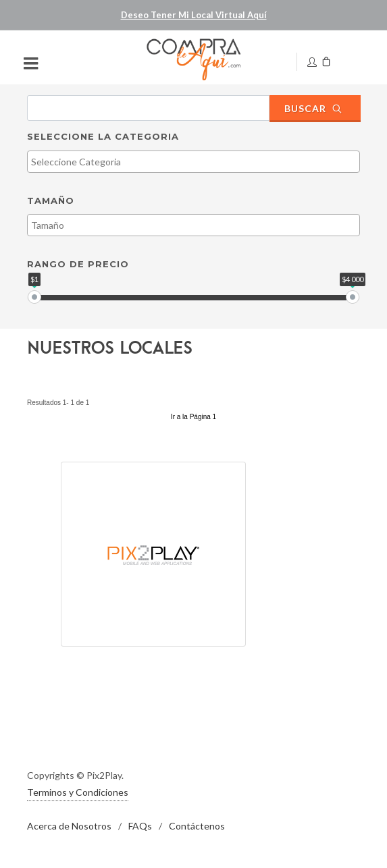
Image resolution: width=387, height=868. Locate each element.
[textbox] (197, 162)
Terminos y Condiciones (78, 792)
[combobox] (193, 162)
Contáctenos (197, 826)
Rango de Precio (78, 264)
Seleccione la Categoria (103, 136)
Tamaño (51, 200)
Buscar (313, 108)
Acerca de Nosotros (69, 826)
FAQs (140, 826)
